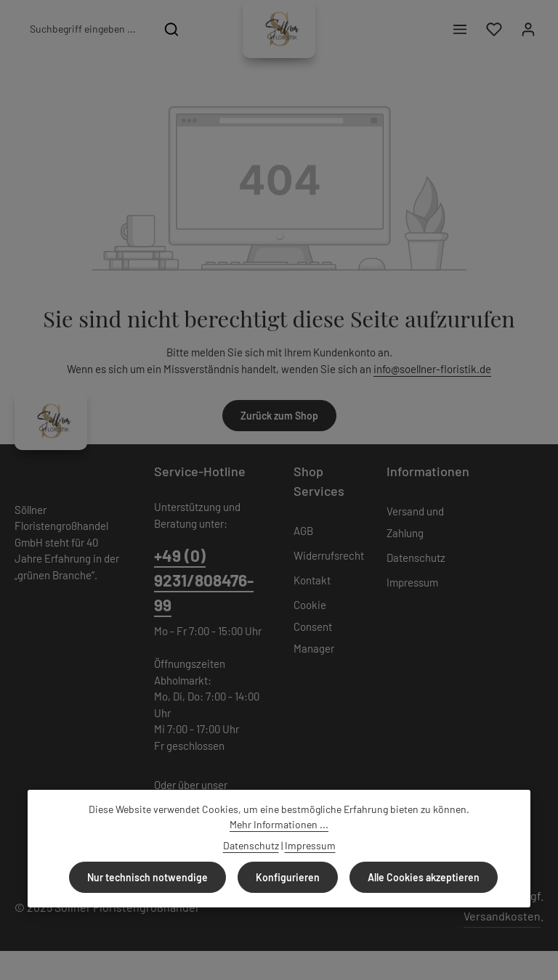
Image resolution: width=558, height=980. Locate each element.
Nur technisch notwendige (147, 877)
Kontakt (312, 580)
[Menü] (460, 29)
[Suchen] (172, 29)
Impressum (412, 582)
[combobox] (85, 29)
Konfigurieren (288, 877)
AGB (303, 531)
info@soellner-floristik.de (432, 369)
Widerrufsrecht (329, 555)
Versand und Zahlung (415, 522)
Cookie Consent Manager (314, 626)
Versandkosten (502, 916)
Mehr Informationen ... (279, 824)
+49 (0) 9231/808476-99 (204, 580)
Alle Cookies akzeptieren (424, 877)
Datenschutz (416, 558)
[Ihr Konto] (528, 29)
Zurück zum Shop (279, 416)
